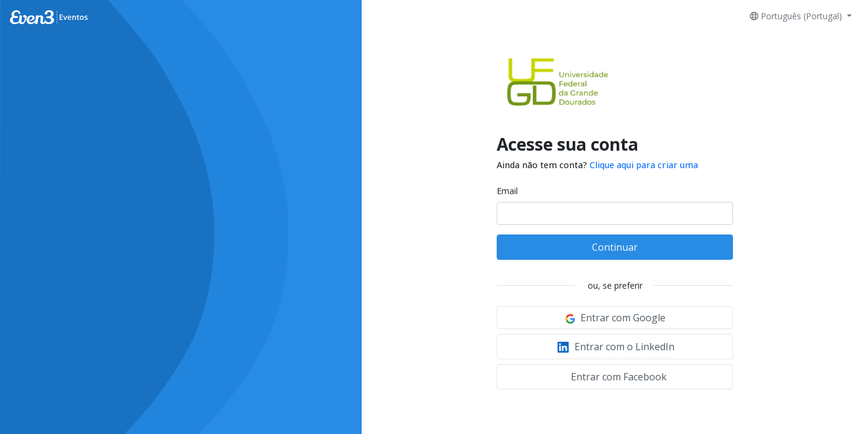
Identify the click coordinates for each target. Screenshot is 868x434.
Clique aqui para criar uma (644, 165)
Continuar (615, 247)
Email (507, 191)
